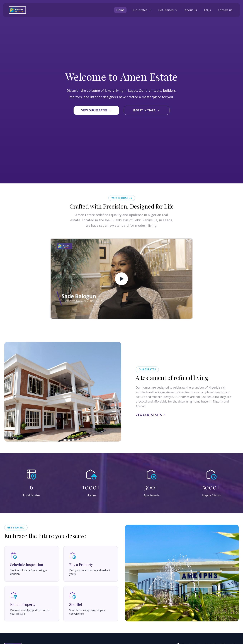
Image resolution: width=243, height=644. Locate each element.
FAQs (207, 10)
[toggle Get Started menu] (168, 10)
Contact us (225, 10)
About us (191, 10)
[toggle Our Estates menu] (141, 10)
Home (120, 10)
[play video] (121, 284)
